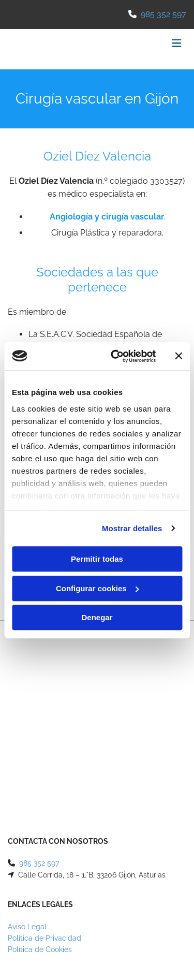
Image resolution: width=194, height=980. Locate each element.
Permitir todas (97, 559)
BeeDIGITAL (167, 876)
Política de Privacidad (44, 762)
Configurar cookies (98, 588)
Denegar (97, 617)
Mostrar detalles (132, 528)
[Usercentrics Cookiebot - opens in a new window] (116, 356)
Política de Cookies (40, 773)
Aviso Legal (27, 750)
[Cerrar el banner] (178, 356)
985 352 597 (163, 14)
